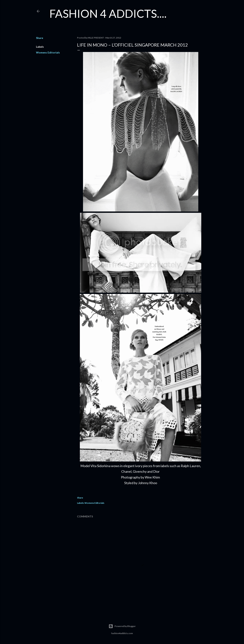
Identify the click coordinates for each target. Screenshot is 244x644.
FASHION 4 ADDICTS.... (108, 13)
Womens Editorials (48, 52)
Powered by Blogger (122, 626)
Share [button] (40, 38)
